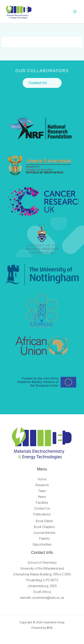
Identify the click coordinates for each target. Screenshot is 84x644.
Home (42, 479)
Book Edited (44, 521)
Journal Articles (44, 533)
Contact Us (42, 508)
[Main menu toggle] (75, 12)
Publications (42, 514)
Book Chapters (44, 527)
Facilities (42, 503)
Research (42, 485)
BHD (50, 628)
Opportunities (42, 544)
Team (42, 491)
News (42, 497)
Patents (44, 539)
